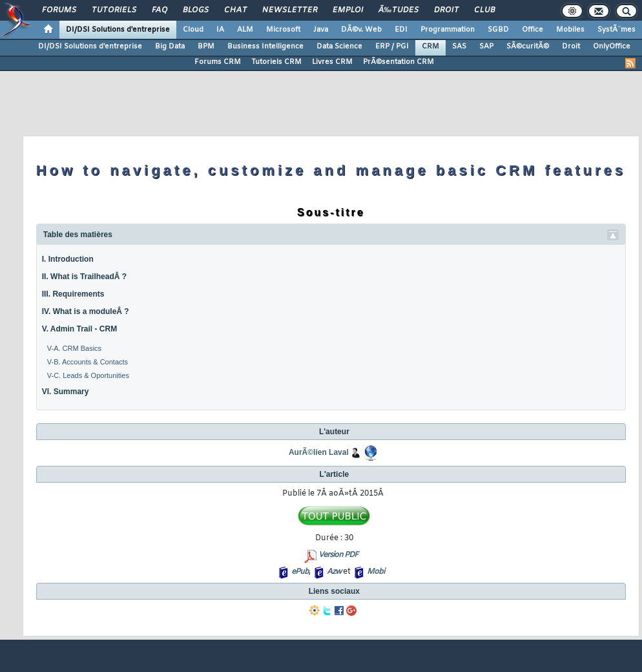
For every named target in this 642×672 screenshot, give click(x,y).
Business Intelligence (265, 47)
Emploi (348, 10)
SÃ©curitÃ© (528, 47)
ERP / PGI (392, 47)
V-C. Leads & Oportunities (88, 375)
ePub (300, 572)
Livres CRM (332, 62)
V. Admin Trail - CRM (79, 329)
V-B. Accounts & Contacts (88, 362)
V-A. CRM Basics (74, 348)
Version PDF (338, 555)
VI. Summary (66, 392)
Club (484, 10)
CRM (430, 47)
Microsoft (283, 30)
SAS (459, 47)
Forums (59, 10)
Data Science (339, 47)
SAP (486, 47)
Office (533, 30)
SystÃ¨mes (616, 30)
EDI (401, 30)
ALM (245, 30)
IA (220, 30)
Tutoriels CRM (276, 62)
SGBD (498, 30)
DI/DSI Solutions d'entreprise (118, 30)
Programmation (448, 30)
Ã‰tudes (399, 10)
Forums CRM (218, 62)
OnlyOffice (612, 47)
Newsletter (290, 10)
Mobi (376, 572)
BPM (206, 47)
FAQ (160, 10)
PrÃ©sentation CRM (399, 62)
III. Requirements (73, 294)
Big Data (170, 47)
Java (321, 30)
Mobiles (570, 30)
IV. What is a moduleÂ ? (86, 311)
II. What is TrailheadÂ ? (84, 277)
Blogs (196, 10)
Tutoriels (114, 10)
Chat (235, 10)
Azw (334, 572)
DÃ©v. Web (361, 30)
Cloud (193, 30)
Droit (446, 10)
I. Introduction (68, 259)
